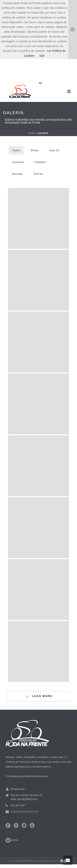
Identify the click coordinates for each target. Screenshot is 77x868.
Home (32, 133)
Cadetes (40, 162)
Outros (38, 174)
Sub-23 (54, 150)
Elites (35, 150)
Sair (42, 56)
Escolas (18, 174)
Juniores (18, 162)
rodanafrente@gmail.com (25, 812)
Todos (16, 150)
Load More (39, 696)
